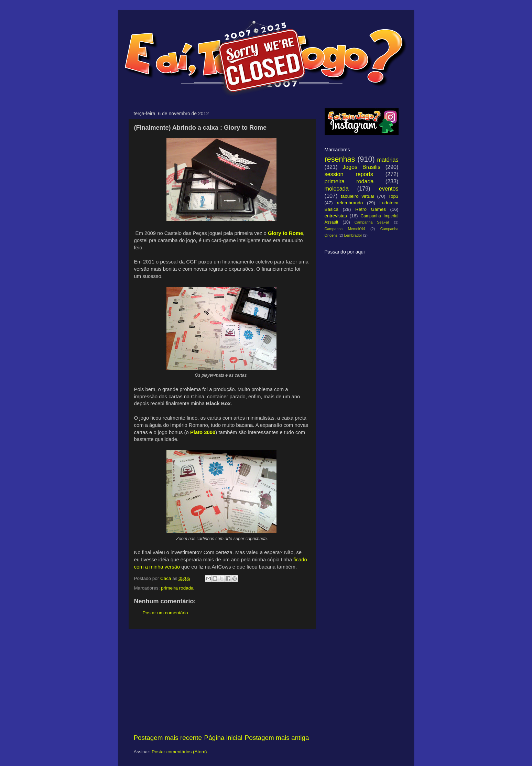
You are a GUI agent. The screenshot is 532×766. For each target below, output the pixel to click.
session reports (349, 174)
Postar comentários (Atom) (179, 752)
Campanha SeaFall (372, 222)
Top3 (393, 196)
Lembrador (353, 235)
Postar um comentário (165, 613)
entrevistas (336, 216)
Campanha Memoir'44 (345, 229)
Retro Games (371, 209)
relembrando (350, 203)
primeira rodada (177, 588)
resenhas (340, 159)
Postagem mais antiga (277, 738)
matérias (388, 160)
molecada (337, 188)
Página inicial (223, 738)
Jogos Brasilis (361, 167)
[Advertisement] (221, 681)
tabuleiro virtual (357, 196)
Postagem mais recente (168, 738)
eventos (389, 188)
